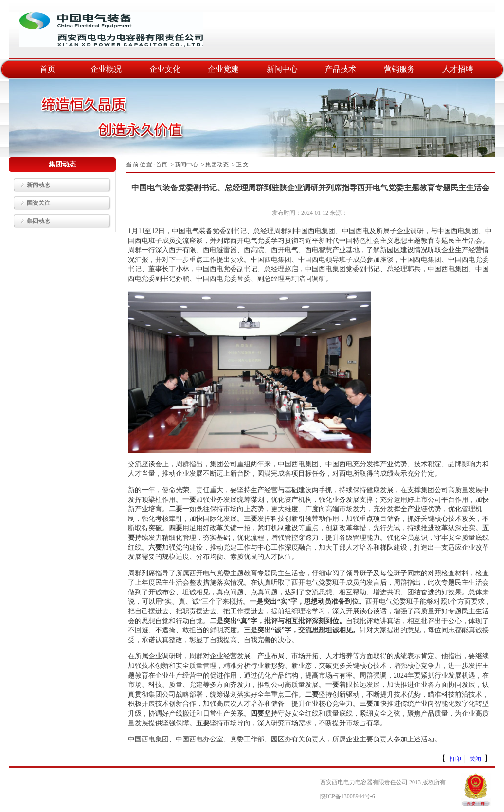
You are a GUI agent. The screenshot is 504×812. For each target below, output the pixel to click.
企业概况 (106, 69)
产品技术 (341, 69)
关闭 (475, 759)
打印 (455, 759)
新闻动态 (32, 185)
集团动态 (32, 221)
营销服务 (399, 69)
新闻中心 (282, 69)
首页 (48, 69)
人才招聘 (458, 69)
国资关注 (32, 203)
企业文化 (165, 69)
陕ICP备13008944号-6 (348, 796)
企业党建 (223, 69)
